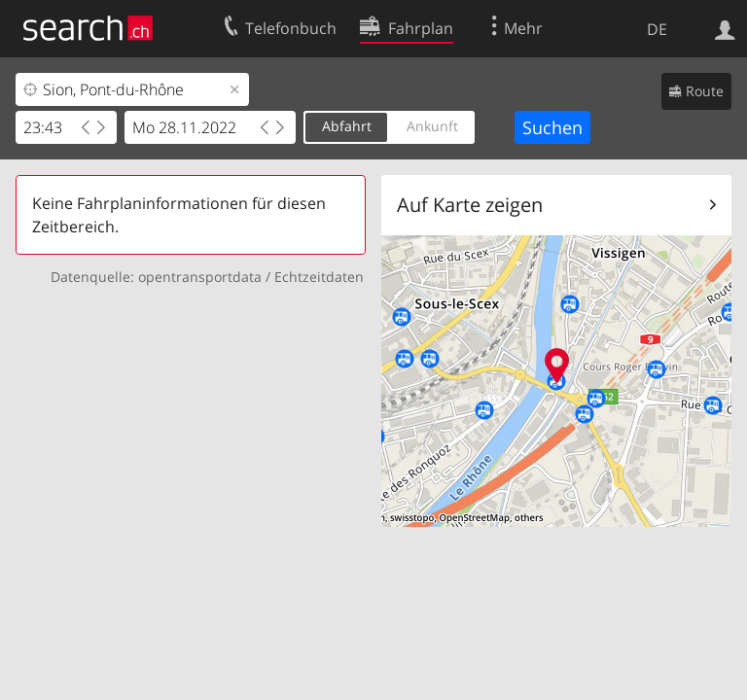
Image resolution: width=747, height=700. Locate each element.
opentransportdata (200, 277)
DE (657, 29)
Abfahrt (347, 126)
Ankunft (432, 126)
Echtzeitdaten (319, 277)
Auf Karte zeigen (470, 205)
